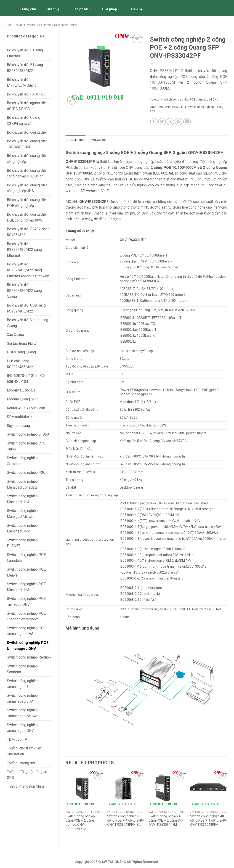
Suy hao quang (18, 426)
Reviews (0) (97, 140)
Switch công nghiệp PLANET (22, 543)
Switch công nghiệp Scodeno (22, 669)
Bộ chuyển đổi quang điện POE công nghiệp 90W (27, 217)
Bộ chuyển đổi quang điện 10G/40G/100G (27, 144)
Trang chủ (28, 9)
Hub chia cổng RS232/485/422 (20, 364)
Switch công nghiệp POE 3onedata (26, 558)
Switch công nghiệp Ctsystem (22, 461)
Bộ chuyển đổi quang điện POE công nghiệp (27, 203)
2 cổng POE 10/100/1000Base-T (144, 255)
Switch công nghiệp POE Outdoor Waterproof (26, 616)
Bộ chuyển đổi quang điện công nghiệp (27, 159)
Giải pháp (111, 9)
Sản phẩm (82, 9)
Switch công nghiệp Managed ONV (22, 528)
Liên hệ (137, 9)
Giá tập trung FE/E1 (22, 343)
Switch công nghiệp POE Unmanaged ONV (47, 25)
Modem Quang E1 (21, 390)
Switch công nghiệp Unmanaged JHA (22, 698)
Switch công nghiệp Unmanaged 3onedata (24, 684)
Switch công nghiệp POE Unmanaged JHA (26, 631)
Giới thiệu (54, 9)
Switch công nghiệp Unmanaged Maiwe (22, 713)
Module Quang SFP (22, 399)
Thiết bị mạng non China (26, 786)
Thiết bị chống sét (21, 763)
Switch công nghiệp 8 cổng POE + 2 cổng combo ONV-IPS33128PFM (82, 823)
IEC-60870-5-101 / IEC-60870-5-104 (26, 379)
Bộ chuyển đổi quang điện (27, 132)
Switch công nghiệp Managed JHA (22, 499)
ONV (161, 107)
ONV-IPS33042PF (176, 107)
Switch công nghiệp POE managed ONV (26, 602)
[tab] (76, 140)
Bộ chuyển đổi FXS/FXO (26, 94)
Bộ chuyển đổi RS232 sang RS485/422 (28, 232)
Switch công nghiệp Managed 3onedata (22, 484)
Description (76, 140)
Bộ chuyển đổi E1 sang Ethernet (25, 53)
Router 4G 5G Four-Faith (26, 408)
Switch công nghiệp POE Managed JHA (26, 587)
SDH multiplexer (20, 417)
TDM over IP (17, 740)
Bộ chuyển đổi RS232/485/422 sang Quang (24, 291)
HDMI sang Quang (21, 352)
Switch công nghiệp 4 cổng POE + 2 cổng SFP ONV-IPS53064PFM (166, 820)
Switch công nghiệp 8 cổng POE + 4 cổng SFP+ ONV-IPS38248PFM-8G (126, 820)
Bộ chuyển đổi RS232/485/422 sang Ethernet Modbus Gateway (28, 270)
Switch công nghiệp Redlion (29, 657)
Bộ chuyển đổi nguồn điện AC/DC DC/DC (27, 106)
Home (8, 25)
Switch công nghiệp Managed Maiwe (22, 514)
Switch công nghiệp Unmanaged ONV (22, 728)
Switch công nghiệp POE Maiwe (26, 572)
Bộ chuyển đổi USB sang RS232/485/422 (26, 308)
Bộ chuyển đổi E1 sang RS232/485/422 (25, 68)
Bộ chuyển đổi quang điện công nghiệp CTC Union (27, 173)
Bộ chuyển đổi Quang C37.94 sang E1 (24, 120)
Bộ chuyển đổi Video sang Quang (28, 323)
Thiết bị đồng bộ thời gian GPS (27, 775)
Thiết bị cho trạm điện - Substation (25, 751)
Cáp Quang (15, 335)
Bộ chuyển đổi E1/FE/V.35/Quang (22, 83)
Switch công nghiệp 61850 (28, 434)
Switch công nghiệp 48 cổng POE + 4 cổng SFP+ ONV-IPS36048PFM (209, 820)
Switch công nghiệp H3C (26, 472)
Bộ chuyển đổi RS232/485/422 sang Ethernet (24, 250)
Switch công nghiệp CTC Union (26, 446)
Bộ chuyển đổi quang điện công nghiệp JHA (27, 188)
